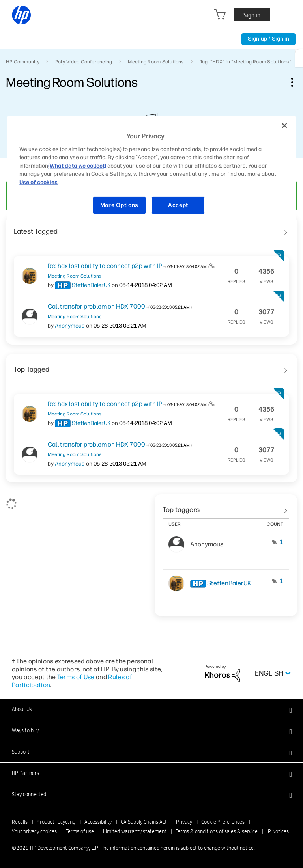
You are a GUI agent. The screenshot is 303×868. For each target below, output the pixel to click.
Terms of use (80, 831)
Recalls (20, 822)
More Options (119, 205)
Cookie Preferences (223, 822)
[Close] (284, 126)
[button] (151, 709)
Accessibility (98, 822)
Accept (178, 205)
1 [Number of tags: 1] (281, 542)
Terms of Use (76, 677)
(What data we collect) (77, 166)
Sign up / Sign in (268, 39)
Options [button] (296, 82)
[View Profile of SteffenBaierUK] (91, 285)
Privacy (184, 822)
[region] (151, 170)
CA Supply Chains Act (144, 822)
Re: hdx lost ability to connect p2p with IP (129, 266)
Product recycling (56, 822)
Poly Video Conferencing (84, 62)
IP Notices (278, 831)
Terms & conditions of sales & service (217, 831)
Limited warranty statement (135, 831)
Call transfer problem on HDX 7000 (120, 306)
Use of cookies (38, 182)
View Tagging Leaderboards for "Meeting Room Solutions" (226, 507)
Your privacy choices (34, 831)
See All (151, 229)
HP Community (23, 62)
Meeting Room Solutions (156, 62)
